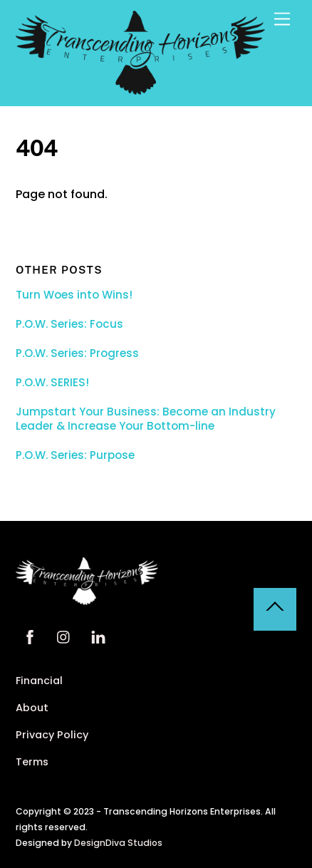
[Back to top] (275, 609)
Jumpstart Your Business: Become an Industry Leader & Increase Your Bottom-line (146, 419)
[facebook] (30, 636)
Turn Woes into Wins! (74, 295)
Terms (32, 762)
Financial (39, 681)
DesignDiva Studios (118, 843)
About (32, 708)
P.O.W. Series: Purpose (75, 455)
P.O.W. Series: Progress (77, 353)
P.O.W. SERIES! (52, 383)
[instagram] (64, 636)
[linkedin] (98, 636)
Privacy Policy (52, 735)
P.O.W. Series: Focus (69, 324)
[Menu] (282, 20)
